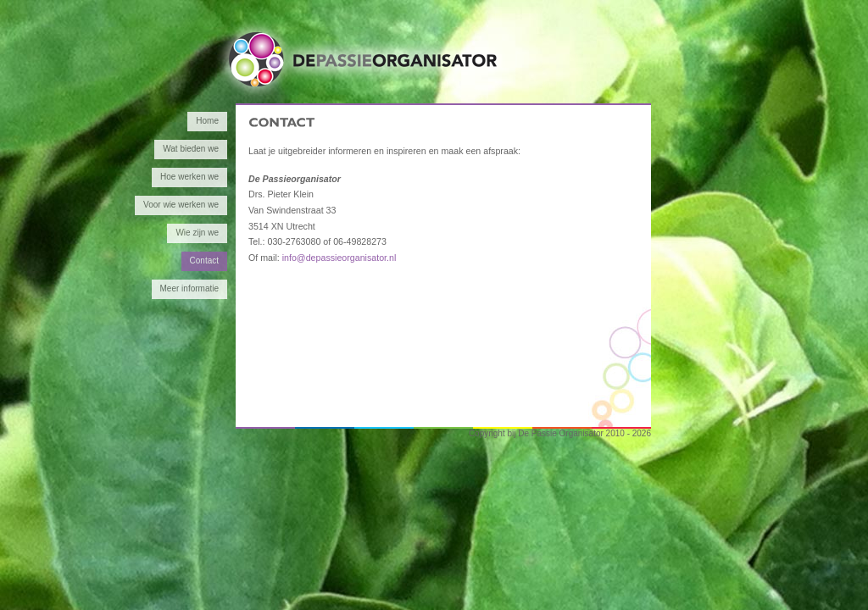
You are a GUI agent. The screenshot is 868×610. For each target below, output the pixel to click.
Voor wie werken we (181, 205)
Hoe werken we (189, 177)
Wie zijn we (197, 233)
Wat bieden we (191, 149)
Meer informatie (189, 288)
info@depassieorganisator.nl (339, 258)
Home (207, 121)
